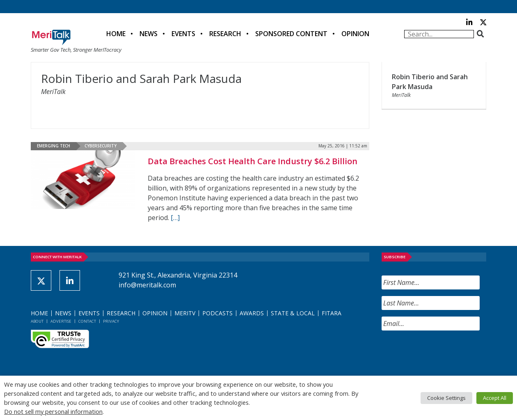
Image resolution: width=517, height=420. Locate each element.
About (37, 321)
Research (225, 34)
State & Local (293, 313)
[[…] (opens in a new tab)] (175, 218)
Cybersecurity (101, 146)
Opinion (355, 34)
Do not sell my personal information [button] (53, 411)
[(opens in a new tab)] (83, 180)
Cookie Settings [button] (446, 398)
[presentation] (444, 353)
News (149, 34)
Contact (87, 321)
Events (183, 34)
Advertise (61, 321)
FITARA (332, 313)
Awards (252, 313)
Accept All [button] (495, 398)
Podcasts (217, 313)
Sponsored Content (291, 34)
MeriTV (185, 313)
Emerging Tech (54, 146)
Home (116, 34)
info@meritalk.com (147, 285)
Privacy (111, 321)
